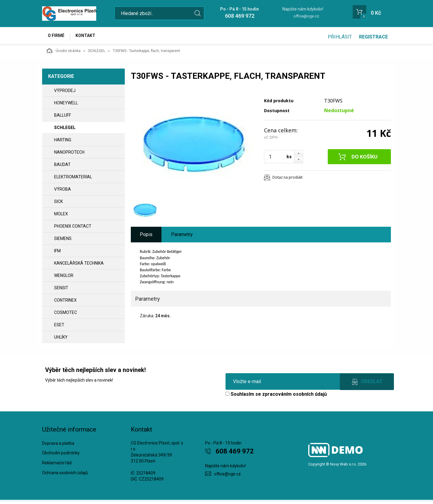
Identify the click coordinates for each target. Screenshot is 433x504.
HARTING (63, 142)
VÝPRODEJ (65, 93)
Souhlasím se (276, 396)
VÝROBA (63, 192)
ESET (59, 327)
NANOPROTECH (69, 155)
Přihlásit (340, 37)
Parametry (182, 237)
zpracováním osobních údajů (295, 396)
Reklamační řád (57, 466)
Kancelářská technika (79, 266)
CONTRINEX (65, 303)
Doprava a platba (58, 446)
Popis (146, 237)
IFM (57, 253)
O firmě (57, 37)
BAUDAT (62, 167)
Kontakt (89, 37)
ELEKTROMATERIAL (73, 179)
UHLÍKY (61, 340)
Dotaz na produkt (287, 180)
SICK (58, 204)
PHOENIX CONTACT (73, 229)
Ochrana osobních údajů (65, 475)
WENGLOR (64, 278)
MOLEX (61, 216)
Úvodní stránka (64, 53)
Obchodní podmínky (61, 456)
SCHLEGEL (97, 53)
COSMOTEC (66, 315)
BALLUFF (63, 118)
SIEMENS (63, 241)
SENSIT (61, 290)
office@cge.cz (306, 16)
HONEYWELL (66, 105)
